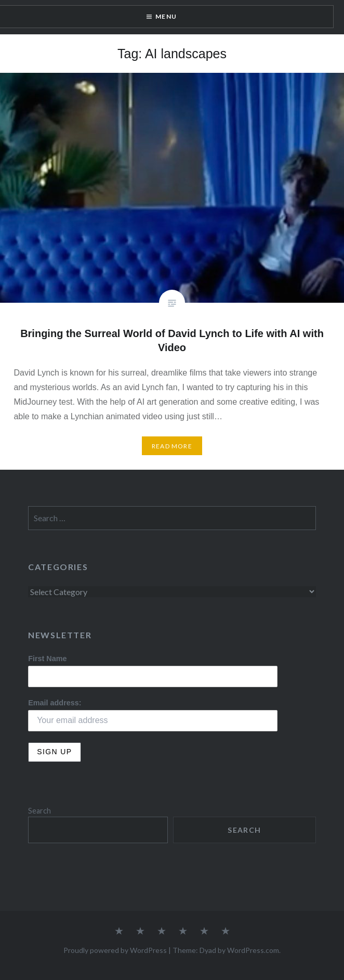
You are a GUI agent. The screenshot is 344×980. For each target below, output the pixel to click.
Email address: (55, 703)
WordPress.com (253, 950)
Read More (172, 446)
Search (39, 811)
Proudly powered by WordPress (115, 950)
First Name (47, 659)
